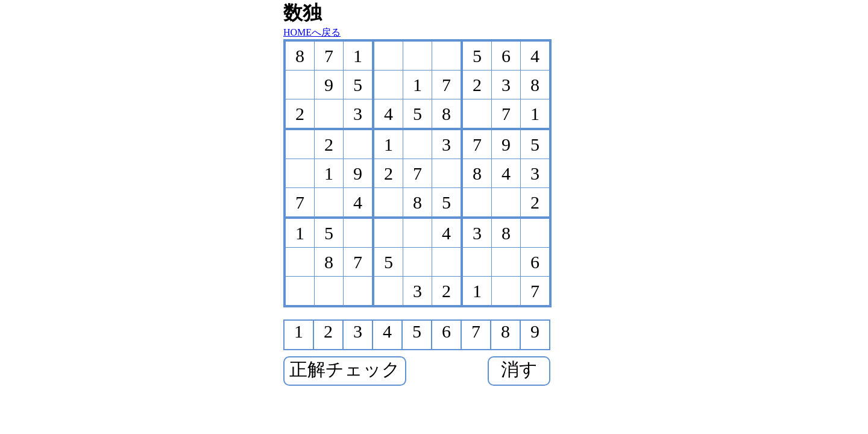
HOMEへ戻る (312, 32)
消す (519, 369)
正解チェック (345, 369)
